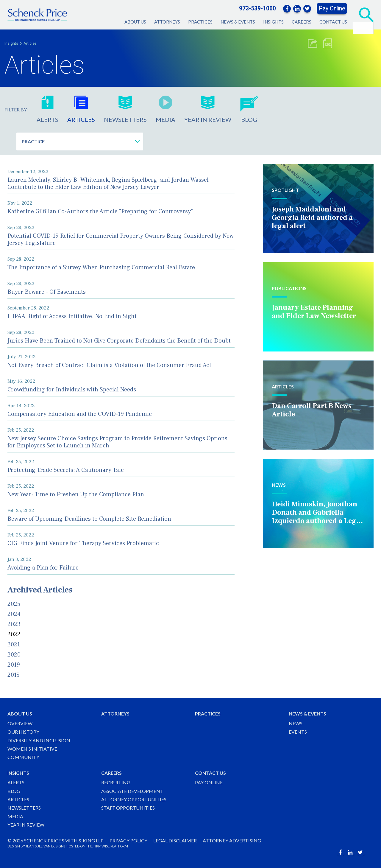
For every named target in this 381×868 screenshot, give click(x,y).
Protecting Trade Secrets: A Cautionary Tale (66, 470)
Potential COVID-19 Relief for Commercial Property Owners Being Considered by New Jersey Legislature (121, 239)
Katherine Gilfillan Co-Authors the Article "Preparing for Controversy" (100, 211)
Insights (273, 22)
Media (15, 816)
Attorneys (167, 22)
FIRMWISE (102, 846)
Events (298, 732)
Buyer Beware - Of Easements (47, 292)
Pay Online (332, 8)
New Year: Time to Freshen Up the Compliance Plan (76, 494)
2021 (14, 645)
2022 (14, 634)
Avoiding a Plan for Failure (43, 568)
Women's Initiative (32, 749)
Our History (23, 732)
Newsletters (24, 808)
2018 (14, 675)
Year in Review (26, 825)
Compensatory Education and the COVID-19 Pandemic (80, 414)
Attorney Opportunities (134, 799)
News (296, 723)
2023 (14, 624)
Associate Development (132, 791)
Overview (20, 723)
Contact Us (333, 22)
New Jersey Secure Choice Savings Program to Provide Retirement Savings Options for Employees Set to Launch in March (117, 442)
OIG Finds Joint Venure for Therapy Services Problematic (83, 543)
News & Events (238, 22)
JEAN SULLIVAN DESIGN (45, 846)
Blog (14, 791)
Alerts (16, 782)
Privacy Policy (128, 840)
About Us (135, 22)
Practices (200, 22)
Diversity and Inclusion (39, 740)
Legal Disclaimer (175, 840)
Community (23, 757)
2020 (14, 655)
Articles (30, 43)
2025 (14, 604)
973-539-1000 (257, 8)
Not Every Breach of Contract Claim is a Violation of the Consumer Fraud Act (109, 365)
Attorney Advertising (232, 840)
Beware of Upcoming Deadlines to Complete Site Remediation (89, 519)
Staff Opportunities (128, 808)
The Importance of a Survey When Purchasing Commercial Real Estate (101, 267)
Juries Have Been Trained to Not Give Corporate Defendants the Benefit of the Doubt (119, 341)
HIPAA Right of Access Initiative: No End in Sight (72, 316)
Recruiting (116, 782)
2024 (14, 614)
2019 (14, 665)
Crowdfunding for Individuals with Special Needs (72, 390)
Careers (302, 22)
